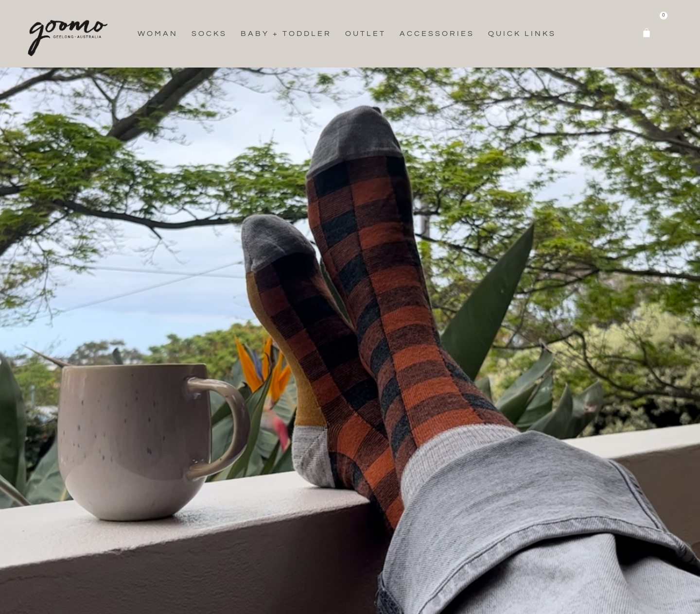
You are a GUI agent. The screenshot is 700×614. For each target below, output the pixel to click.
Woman (158, 34)
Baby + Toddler (286, 34)
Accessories (437, 34)
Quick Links (522, 34)
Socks (209, 34)
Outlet (366, 34)
